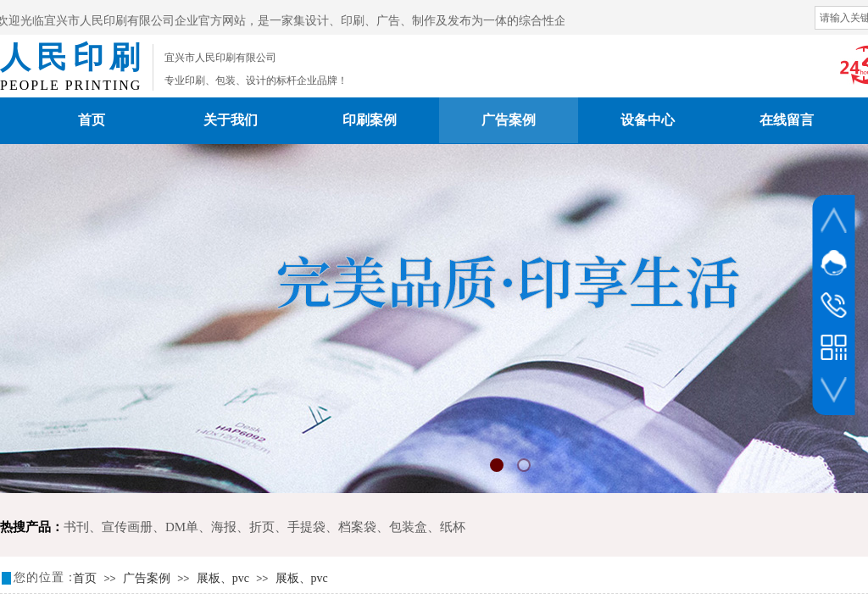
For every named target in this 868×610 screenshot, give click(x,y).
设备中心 (648, 120)
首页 (92, 120)
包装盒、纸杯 (427, 527)
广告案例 (509, 120)
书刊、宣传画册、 (114, 527)
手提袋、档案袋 (332, 527)
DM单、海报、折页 (220, 527)
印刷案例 (370, 120)
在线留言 (787, 120)
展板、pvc (223, 578)
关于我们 (231, 120)
